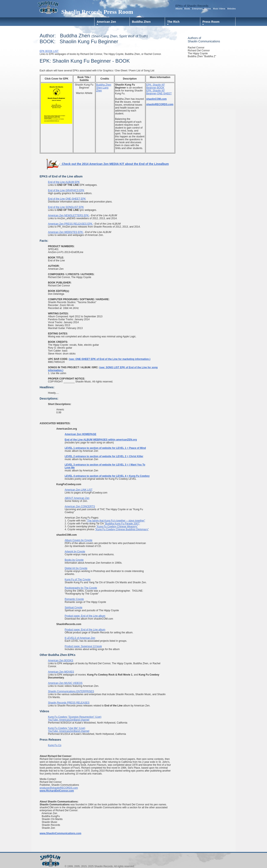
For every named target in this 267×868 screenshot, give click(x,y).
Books (187, 9)
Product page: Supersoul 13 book (83, 646)
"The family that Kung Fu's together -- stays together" (116, 521)
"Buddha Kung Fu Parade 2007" (122, 524)
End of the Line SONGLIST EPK (66, 207)
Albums (179, 9)
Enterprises (197, 9)
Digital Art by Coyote (76, 568)
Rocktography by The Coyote (81, 588)
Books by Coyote (74, 560)
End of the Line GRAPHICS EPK (66, 190)
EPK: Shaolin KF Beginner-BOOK (156, 86)
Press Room (211, 22)
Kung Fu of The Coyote (78, 580)
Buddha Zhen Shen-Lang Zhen (104, 88)
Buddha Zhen (141, 22)
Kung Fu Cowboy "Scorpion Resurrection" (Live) (75, 717)
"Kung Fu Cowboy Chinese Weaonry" (117, 526)
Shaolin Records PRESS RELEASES (69, 703)
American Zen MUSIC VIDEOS (65, 683)
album (164, 164)
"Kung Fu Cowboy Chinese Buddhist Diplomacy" (122, 529)
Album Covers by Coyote (79, 540)
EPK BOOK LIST (49, 51)
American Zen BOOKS (61, 660)
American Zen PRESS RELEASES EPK (71, 224)
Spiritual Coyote (74, 607)
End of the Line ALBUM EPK (64, 182)
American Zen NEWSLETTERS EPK (69, 215)
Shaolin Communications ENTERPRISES (71, 691)
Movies (208, 9)
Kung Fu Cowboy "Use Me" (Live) (67, 728)
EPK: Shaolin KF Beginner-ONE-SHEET (159, 92)
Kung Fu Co (55, 745)
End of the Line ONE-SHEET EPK (67, 199)
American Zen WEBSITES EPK (66, 232)
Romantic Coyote (74, 599)
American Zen (106, 22)
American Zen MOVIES (61, 672)
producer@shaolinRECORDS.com (59, 788)
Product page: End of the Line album (85, 616)
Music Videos (219, 9)
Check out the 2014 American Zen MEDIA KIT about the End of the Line (103, 164)
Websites (231, 9)
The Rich (173, 22)
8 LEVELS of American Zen (80, 638)
